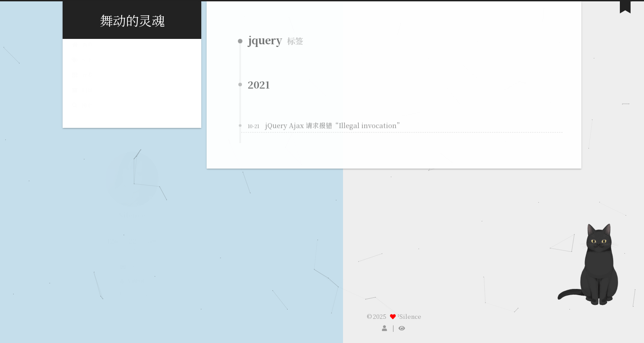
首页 (82, 52)
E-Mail (132, 267)
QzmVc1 (144, 294)
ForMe (119, 294)
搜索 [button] (82, 112)
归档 (82, 98)
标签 (82, 67)
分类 (82, 83)
